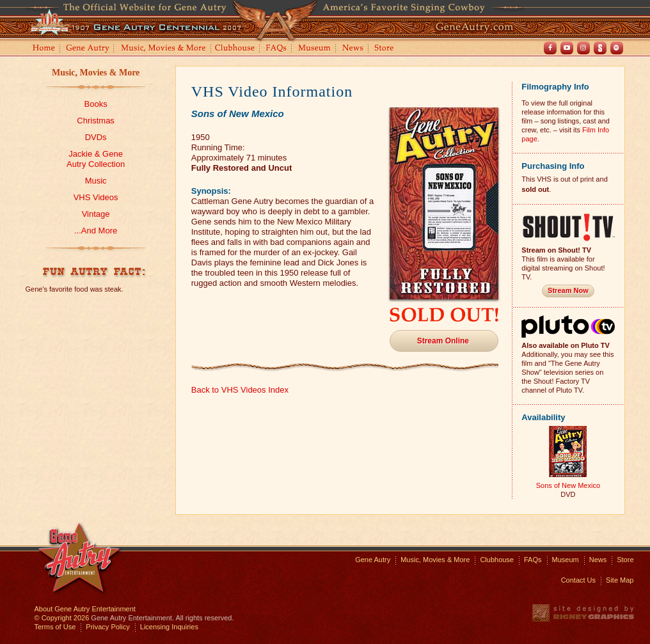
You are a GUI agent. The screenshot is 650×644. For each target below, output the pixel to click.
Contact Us (578, 580)
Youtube (567, 48)
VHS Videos (96, 197)
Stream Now (568, 290)
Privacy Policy (107, 627)
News (353, 49)
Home (43, 49)
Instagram (583, 48)
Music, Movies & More (96, 73)
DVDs (96, 137)
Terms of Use (55, 627)
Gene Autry (88, 49)
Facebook (550, 48)
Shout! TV (600, 48)
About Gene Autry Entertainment (85, 609)
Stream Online (443, 341)
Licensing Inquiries (169, 627)
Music (96, 181)
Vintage (96, 214)
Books (96, 104)
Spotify (617, 48)
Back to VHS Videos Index (240, 390)
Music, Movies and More (164, 49)
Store (386, 49)
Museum (315, 49)
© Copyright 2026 (62, 618)
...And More (96, 231)
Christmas (96, 121)
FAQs (277, 49)
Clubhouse (235, 49)
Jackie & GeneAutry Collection (96, 159)
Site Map (620, 580)
